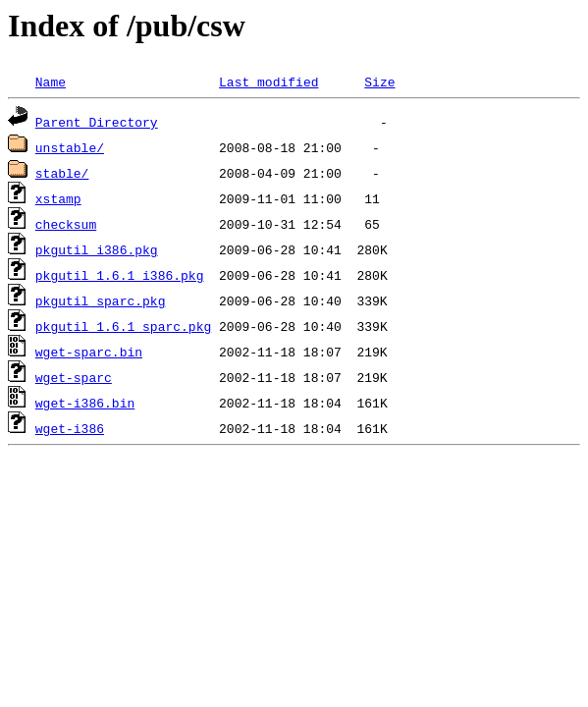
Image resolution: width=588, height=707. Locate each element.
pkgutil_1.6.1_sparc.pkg (123, 326)
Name (51, 82)
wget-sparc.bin (89, 352)
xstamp (58, 198)
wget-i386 (70, 428)
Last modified (268, 82)
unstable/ (70, 147)
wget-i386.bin (85, 403)
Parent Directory (97, 122)
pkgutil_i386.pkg (97, 249)
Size (379, 82)
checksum (66, 224)
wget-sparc (74, 377)
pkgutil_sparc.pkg (101, 300)
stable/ (62, 173)
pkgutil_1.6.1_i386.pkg (120, 275)
